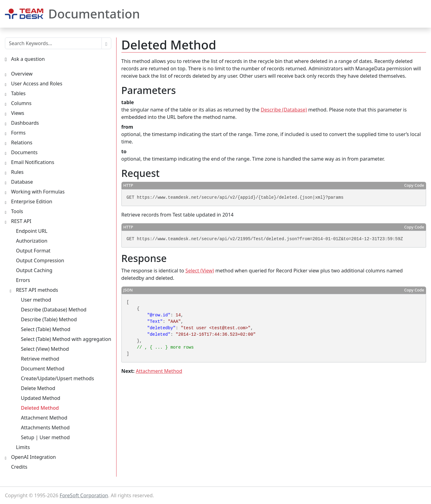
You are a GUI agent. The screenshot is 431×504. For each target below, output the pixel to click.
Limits (23, 447)
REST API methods (37, 290)
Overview (22, 74)
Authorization (32, 241)
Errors (23, 280)
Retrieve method (40, 359)
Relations (22, 143)
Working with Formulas (38, 192)
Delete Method (38, 388)
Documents (24, 152)
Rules (17, 172)
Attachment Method (159, 371)
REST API (21, 221)
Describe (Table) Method (49, 319)
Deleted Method (40, 408)
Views (18, 113)
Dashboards (25, 123)
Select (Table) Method (46, 329)
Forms (18, 133)
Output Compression (40, 260)
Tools (17, 211)
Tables (18, 93)
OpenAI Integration (34, 457)
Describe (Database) (284, 110)
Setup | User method (45, 437)
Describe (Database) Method (54, 310)
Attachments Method (45, 428)
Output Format (33, 251)
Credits (19, 467)
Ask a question (28, 59)
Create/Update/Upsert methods (57, 378)
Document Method (43, 369)
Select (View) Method (45, 349)
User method (36, 300)
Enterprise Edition (32, 201)
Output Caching (34, 270)
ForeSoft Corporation (84, 495)
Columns (21, 103)
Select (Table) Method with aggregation (66, 339)
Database (22, 182)
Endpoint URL (32, 231)
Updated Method (41, 398)
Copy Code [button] (414, 185)
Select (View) (200, 271)
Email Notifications (33, 162)
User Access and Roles (37, 84)
